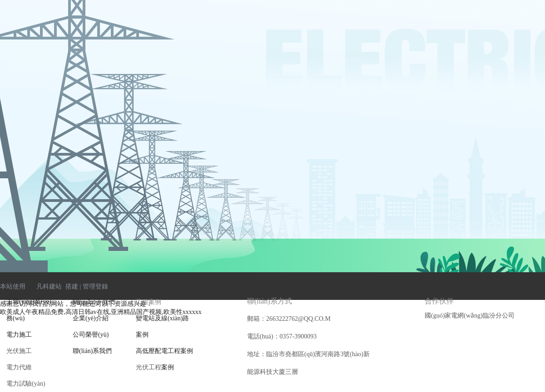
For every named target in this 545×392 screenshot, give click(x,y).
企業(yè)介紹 (91, 318)
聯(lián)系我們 (92, 351)
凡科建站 (44, 287)
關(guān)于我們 (94, 302)
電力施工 (19, 335)
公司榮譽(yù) (91, 335)
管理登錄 (95, 287)
